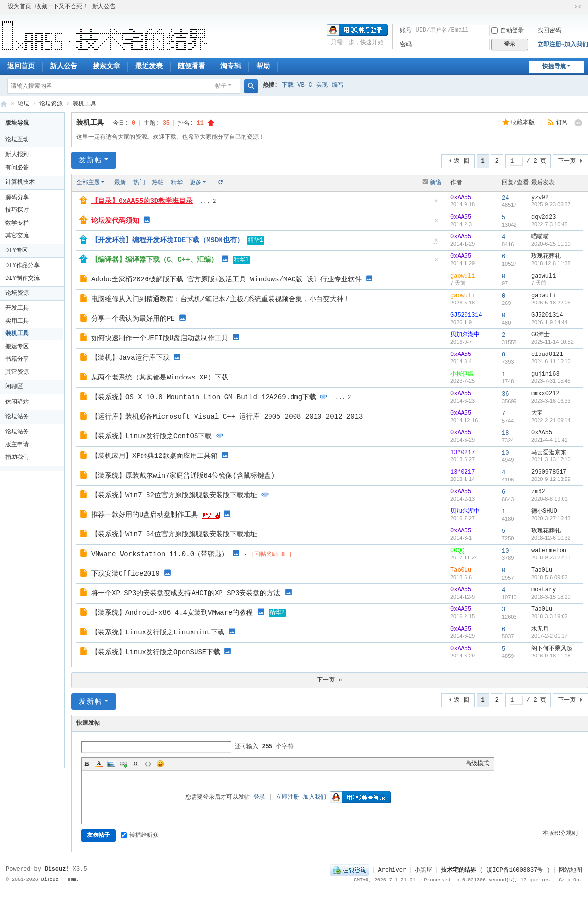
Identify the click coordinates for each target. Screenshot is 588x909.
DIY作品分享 (23, 266)
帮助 (263, 66)
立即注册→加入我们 (563, 45)
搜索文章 (106, 66)
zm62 (538, 492)
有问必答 (17, 168)
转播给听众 (140, 835)
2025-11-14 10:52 (552, 342)
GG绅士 (540, 335)
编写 (338, 85)
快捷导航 (554, 67)
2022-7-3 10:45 (550, 224)
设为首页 (20, 7)
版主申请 (17, 445)
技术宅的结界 (4, 104)
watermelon (549, 551)
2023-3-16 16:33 (551, 401)
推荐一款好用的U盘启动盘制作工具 (145, 515)
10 (505, 453)
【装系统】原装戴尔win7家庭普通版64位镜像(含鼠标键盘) (183, 476)
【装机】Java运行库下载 (130, 358)
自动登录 (508, 31)
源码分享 (17, 198)
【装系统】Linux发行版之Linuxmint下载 (158, 632)
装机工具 (84, 104)
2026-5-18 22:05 (551, 303)
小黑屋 (423, 870)
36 (505, 394)
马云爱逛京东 (549, 453)
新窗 (436, 183)
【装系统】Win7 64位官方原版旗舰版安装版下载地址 (174, 534)
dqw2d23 (543, 217)
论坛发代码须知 (115, 221)
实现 (322, 85)
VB (301, 85)
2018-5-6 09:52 (550, 577)
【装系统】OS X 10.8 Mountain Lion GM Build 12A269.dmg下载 (204, 397)
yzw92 (540, 198)
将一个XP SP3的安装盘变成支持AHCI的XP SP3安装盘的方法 (186, 593)
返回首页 (21, 66)
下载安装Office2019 (125, 574)
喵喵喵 (540, 237)
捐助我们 (17, 457)
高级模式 (477, 764)
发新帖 (91, 160)
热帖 (158, 183)
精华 (177, 183)
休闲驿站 (17, 402)
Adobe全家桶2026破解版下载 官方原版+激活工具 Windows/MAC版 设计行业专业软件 (226, 279)
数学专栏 (17, 223)
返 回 (461, 161)
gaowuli (463, 276)
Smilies (160, 764)
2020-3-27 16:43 (551, 518)
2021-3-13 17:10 (551, 459)
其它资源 (17, 372)
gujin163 (545, 374)
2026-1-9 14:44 (550, 322)
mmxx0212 (545, 394)
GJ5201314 (466, 315)
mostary (543, 590)
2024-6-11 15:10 (551, 361)
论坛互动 (17, 140)
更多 (196, 183)
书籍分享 (17, 359)
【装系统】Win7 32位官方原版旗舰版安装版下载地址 (174, 495)
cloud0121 (547, 354)
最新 (120, 183)
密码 (406, 45)
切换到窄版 (578, 7)
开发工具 (17, 308)
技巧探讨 (17, 210)
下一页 (567, 161)
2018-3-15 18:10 (551, 597)
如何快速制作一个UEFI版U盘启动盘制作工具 (160, 338)
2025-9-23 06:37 (551, 204)
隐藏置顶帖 (436, 204)
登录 (259, 797)
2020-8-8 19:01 (550, 499)
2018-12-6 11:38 (551, 263)
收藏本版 (525, 123)
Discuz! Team (59, 879)
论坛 (24, 104)
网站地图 (570, 870)
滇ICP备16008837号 (515, 870)
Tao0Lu (461, 570)
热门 (139, 183)
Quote (136, 764)
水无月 (540, 629)
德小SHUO (544, 511)
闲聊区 (14, 387)
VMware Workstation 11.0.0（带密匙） (160, 554)
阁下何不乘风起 (552, 649)
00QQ (457, 551)
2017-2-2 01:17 (550, 636)
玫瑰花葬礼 (546, 256)
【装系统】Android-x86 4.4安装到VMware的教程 (172, 613)
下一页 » (329, 680)
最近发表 (149, 66)
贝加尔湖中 (465, 335)
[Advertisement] (35, 618)
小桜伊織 (462, 374)
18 (505, 433)
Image (111, 764)
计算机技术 (20, 182)
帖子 (221, 86)
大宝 (537, 413)
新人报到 (17, 155)
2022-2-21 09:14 (551, 420)
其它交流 (17, 236)
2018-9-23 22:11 (551, 557)
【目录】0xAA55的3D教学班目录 (142, 201)
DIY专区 (17, 251)
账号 (406, 31)
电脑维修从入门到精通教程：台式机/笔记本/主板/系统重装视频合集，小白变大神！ (221, 299)
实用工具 (17, 321)
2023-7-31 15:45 (551, 381)
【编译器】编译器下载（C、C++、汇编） (154, 260)
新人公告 (104, 7)
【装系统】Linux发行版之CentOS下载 (151, 436)
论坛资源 (51, 104)
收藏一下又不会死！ (62, 7)
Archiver (392, 870)
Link (123, 764)
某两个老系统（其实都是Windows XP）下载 (160, 378)
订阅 (562, 123)
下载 (288, 85)
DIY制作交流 (23, 278)
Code (148, 764)
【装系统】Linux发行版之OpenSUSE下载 (156, 652)
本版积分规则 (560, 833)
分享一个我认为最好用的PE (133, 319)
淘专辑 (231, 66)
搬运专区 (17, 347)
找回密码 (549, 31)
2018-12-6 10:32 (551, 538)
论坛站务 (17, 417)
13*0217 (463, 453)
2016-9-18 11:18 (551, 656)
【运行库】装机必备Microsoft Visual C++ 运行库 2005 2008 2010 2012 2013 (227, 417)
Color (99, 764)
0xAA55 (461, 198)
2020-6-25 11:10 (551, 244)
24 (505, 198)
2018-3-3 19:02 (550, 616)
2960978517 (549, 472)
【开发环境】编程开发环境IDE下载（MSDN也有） (167, 240)
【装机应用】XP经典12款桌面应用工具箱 (154, 456)
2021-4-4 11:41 (550, 440)
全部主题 (88, 183)
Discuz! (57, 869)
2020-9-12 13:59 (551, 479)
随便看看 (192, 66)
